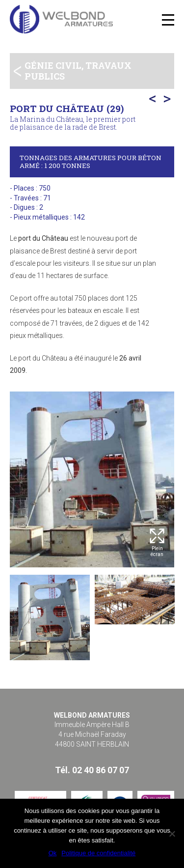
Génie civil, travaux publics (78, 71)
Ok (53, 853)
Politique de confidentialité (98, 853)
